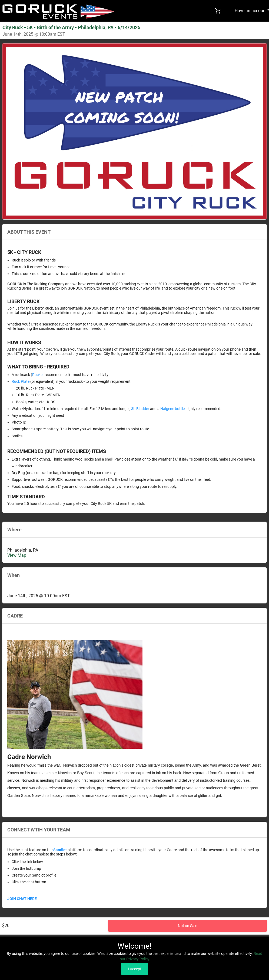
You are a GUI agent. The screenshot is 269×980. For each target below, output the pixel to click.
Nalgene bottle (172, 409)
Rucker (38, 375)
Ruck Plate (21, 381)
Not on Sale (187, 928)
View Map (17, 555)
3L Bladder (140, 409)
